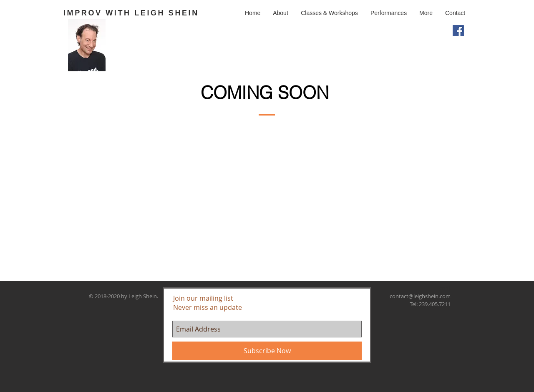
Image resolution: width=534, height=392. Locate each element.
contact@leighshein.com (420, 296)
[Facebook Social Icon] (458, 31)
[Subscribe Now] (267, 351)
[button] (329, 13)
